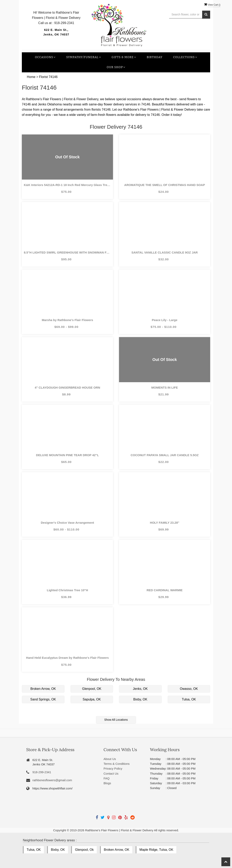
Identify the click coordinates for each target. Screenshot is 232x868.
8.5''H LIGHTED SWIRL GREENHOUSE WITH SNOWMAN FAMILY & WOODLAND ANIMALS (67, 252)
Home (31, 77)
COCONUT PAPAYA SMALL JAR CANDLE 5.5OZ (165, 455)
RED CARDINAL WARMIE (165, 590)
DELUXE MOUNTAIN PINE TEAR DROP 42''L (67, 455)
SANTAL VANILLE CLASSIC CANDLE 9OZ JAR (165, 252)
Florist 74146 (48, 77)
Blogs (107, 783)
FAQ (107, 778)
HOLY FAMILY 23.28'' (164, 523)
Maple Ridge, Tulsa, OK (156, 850)
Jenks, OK (140, 689)
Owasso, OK (189, 689)
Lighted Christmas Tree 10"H (68, 590)
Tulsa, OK (189, 699)
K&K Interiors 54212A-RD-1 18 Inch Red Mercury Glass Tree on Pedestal (67, 185)
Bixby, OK (140, 699)
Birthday (155, 57)
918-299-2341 (42, 772)
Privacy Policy (113, 768)
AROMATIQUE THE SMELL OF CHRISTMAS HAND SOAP (165, 185)
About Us (110, 759)
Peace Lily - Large (165, 320)
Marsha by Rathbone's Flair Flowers (67, 320)
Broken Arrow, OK (43, 689)
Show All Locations (116, 720)
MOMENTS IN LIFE (165, 388)
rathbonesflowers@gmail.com (52, 780)
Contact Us (111, 774)
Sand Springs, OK (43, 699)
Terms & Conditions (117, 764)
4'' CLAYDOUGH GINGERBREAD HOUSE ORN (67, 388)
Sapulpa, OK (92, 699)
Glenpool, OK (92, 689)
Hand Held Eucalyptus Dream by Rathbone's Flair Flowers (67, 658)
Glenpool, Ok (84, 850)
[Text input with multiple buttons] (186, 15)
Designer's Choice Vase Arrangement (68, 523)
